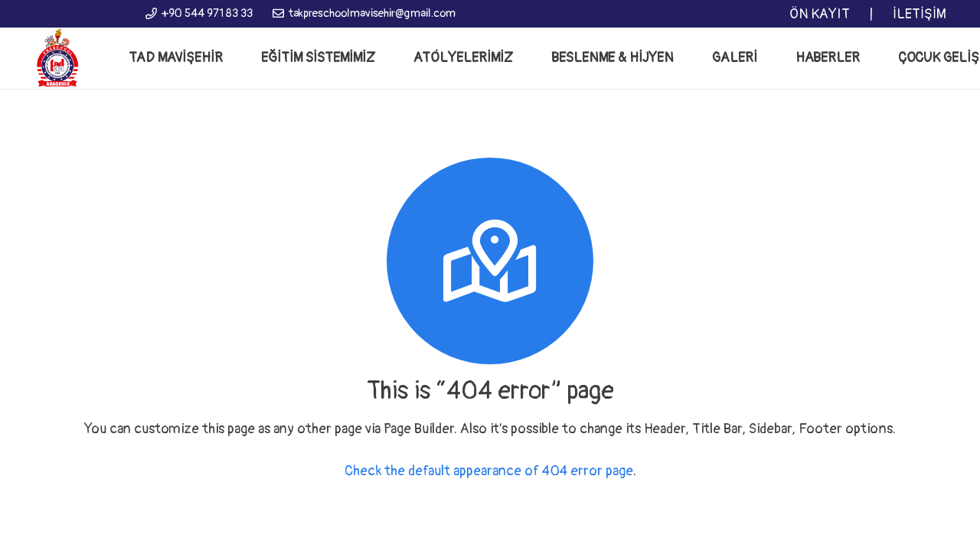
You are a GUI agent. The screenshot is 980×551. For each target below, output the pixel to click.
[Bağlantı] (57, 58)
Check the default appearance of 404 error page (489, 471)
